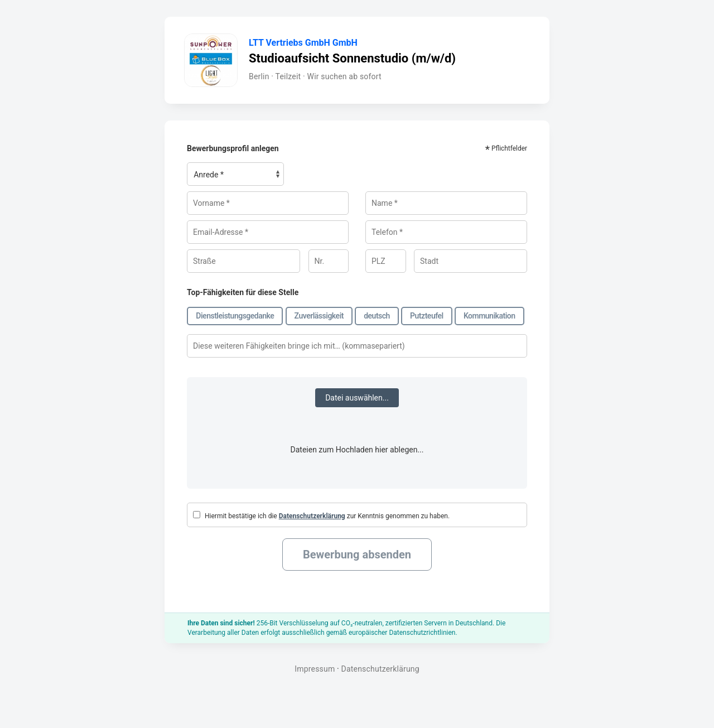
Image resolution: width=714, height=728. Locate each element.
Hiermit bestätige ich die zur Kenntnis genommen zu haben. (321, 515)
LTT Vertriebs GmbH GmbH (303, 43)
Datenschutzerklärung (312, 516)
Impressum (315, 669)
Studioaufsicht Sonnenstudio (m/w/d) (352, 58)
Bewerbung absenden (357, 555)
